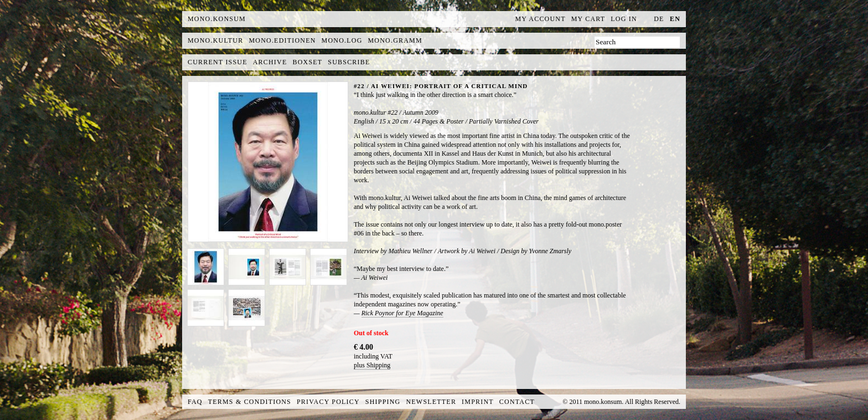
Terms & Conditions (250, 402)
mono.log (342, 40)
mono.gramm (395, 40)
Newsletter (431, 402)
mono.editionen (282, 40)
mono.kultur (215, 40)
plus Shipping (372, 365)
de (659, 19)
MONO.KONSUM (217, 19)
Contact (517, 402)
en (675, 19)
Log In (624, 19)
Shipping (383, 402)
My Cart (588, 19)
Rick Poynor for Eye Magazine (402, 313)
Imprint (478, 402)
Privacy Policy (328, 402)
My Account (541, 19)
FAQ (195, 402)
